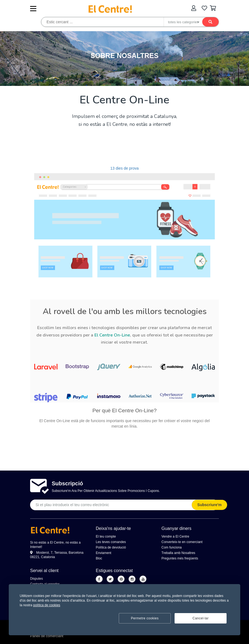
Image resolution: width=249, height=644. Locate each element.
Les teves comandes (111, 542)
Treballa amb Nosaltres (178, 553)
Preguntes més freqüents (180, 558)
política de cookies (47, 605)
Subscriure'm (209, 505)
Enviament (104, 553)
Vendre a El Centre (175, 536)
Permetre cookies (145, 618)
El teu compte (106, 536)
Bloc (99, 558)
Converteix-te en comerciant (182, 542)
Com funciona (172, 547)
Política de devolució (111, 547)
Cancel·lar (200, 618)
